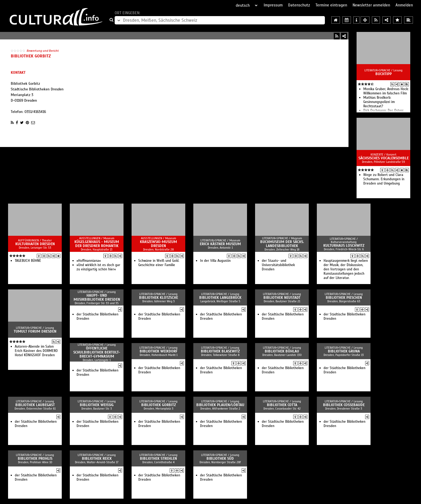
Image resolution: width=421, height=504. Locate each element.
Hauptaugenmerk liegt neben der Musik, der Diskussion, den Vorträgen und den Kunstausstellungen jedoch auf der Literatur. (346, 269)
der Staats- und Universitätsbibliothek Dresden (278, 265)
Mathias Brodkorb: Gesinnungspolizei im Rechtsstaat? (379, 102)
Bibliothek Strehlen (158, 459)
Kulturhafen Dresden (35, 244)
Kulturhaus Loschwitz (344, 246)
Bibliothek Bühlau (282, 351)
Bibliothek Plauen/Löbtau (220, 405)
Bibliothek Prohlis (35, 459)
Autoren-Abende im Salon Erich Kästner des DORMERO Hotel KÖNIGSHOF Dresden (36, 351)
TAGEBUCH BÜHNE (28, 261)
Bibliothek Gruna (344, 351)
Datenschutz (299, 5)
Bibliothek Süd (220, 459)
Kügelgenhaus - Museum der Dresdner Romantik (97, 244)
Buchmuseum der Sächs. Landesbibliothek (282, 244)
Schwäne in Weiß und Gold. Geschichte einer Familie (159, 263)
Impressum (273, 5)
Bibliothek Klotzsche (159, 298)
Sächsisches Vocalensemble (384, 158)
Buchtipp (384, 74)
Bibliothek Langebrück (220, 298)
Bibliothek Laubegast (35, 405)
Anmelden (404, 5)
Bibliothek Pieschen (344, 298)
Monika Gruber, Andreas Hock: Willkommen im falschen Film (386, 91)
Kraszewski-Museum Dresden (158, 244)
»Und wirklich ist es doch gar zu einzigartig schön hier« (98, 267)
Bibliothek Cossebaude (344, 405)
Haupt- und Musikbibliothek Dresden (97, 297)
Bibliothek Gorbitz (159, 405)
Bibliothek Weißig (97, 405)
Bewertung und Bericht (43, 51)
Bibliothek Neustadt (282, 298)
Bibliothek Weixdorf (159, 351)
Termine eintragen (331, 5)
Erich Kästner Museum (220, 244)
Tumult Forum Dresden (35, 331)
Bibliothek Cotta (282, 405)
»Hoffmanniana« (89, 261)
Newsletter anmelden (371, 5)
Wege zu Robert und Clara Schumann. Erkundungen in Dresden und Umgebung (384, 179)
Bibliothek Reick (97, 459)
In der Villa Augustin (215, 261)
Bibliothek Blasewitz (220, 351)
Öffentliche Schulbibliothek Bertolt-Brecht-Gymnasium (97, 352)
